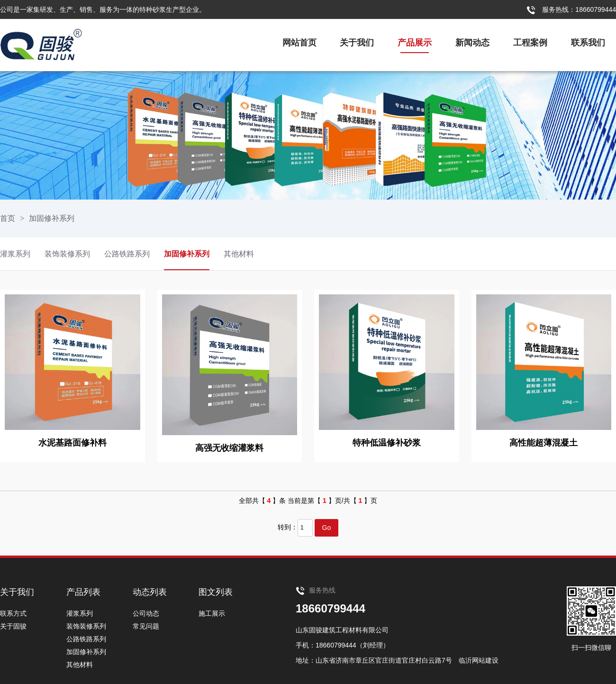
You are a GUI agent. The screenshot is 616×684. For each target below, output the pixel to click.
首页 (8, 218)
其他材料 (239, 254)
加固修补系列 (52, 218)
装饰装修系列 (67, 254)
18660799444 (331, 608)
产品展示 (415, 43)
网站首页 (299, 43)
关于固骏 (13, 626)
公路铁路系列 (127, 254)
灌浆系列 (15, 254)
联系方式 (13, 613)
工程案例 (530, 43)
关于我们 (357, 43)
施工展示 (212, 613)
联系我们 (588, 43)
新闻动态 (472, 43)
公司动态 (146, 613)
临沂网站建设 (479, 660)
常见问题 (146, 626)
